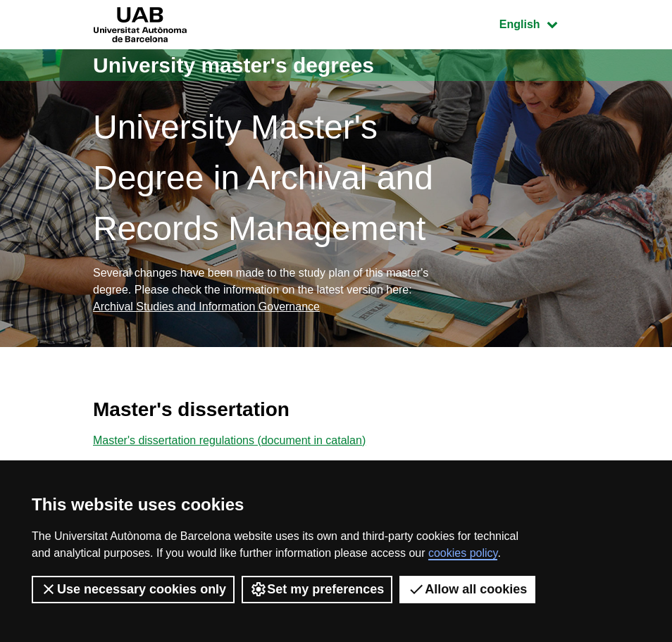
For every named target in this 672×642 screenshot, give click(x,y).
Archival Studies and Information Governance (206, 307)
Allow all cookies (467, 589)
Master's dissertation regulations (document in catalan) (229, 440)
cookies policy (463, 553)
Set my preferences (317, 589)
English (539, 23)
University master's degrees (234, 65)
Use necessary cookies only (133, 589)
